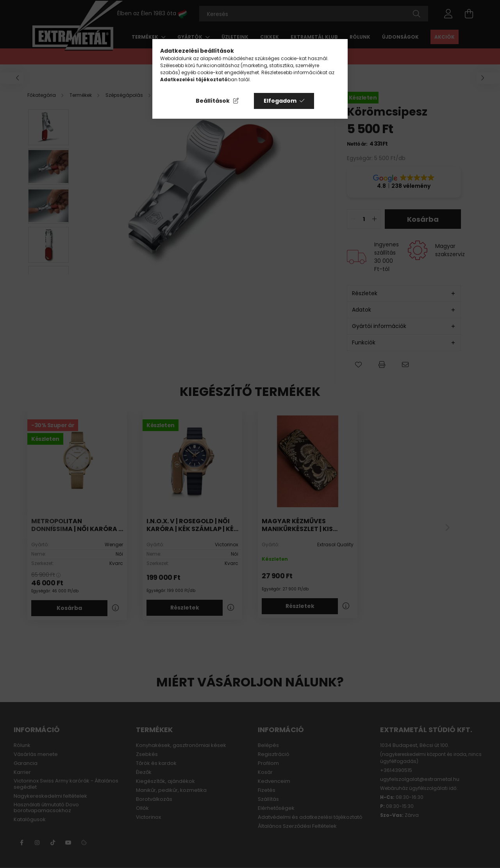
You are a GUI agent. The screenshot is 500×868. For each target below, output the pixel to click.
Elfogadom (280, 101)
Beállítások (213, 101)
